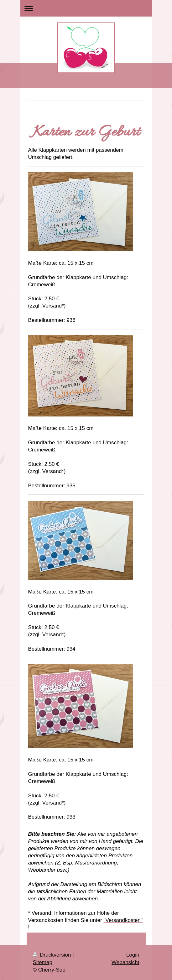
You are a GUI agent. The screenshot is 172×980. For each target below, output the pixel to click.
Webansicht (125, 962)
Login (133, 955)
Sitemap (43, 962)
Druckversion (53, 955)
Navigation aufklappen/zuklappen (86, 8)
